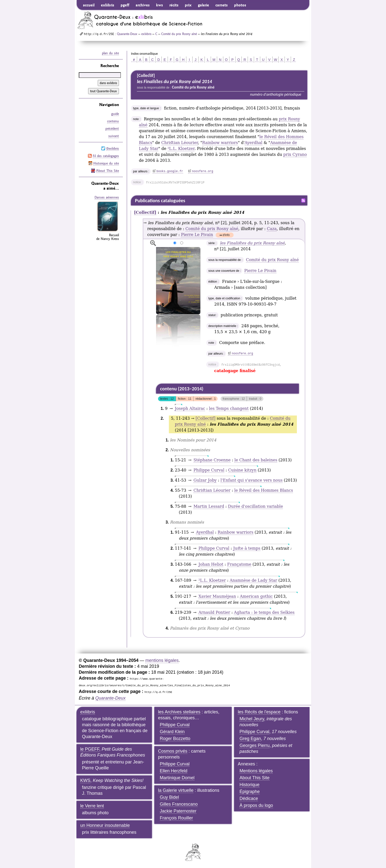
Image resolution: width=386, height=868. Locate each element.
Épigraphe (250, 792)
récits (174, 5)
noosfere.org (203, 171)
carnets (222, 5)
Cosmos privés (173, 751)
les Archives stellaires (179, 712)
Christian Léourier (179, 143)
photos (240, 5)
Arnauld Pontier (214, 612)
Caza (272, 229)
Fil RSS (303, 200)
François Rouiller (176, 818)
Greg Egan (250, 739)
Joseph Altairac (190, 408)
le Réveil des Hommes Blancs (264, 490)
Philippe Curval (209, 470)
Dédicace (249, 798)
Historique (249, 785)
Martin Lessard (209, 506)
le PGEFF (90, 749)
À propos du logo (256, 805)
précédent (112, 128)
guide (115, 114)
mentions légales (162, 660)
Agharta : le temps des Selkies (264, 612)
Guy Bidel (169, 797)
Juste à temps (247, 548)
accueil (89, 5)
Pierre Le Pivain (197, 235)
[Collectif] (145, 212)
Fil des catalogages (106, 156)
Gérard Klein (172, 732)
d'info (226, 235)
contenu (113, 121)
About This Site (107, 171)
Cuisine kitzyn (242, 470)
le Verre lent (92, 806)
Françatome (239, 564)
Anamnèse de (253, 580)
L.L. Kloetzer (181, 149)
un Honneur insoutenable (105, 825)
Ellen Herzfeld (174, 771)
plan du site (110, 53)
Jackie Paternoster (178, 811)
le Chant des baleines (256, 460)
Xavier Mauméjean (217, 596)
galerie (203, 5)
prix (188, 5)
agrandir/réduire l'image (153, 243)
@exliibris (113, 148)
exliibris (108, 5)
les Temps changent (229, 408)
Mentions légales (256, 771)
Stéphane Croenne (212, 460)
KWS (85, 780)
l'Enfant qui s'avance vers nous (252, 480)
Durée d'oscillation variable (255, 506)
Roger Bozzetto (175, 739)
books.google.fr (170, 171)
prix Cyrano (295, 154)
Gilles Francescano (179, 804)
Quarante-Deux (127, 34)
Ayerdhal (254, 143)
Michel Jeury (252, 719)
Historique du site (106, 163)
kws (160, 5)
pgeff (125, 5)
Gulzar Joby (205, 480)
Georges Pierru (255, 745)
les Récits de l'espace (259, 712)
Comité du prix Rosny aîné (179, 34)
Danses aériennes (107, 197)
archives (143, 5)
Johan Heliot (211, 564)
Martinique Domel (177, 778)
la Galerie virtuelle (176, 790)
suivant (114, 136)
